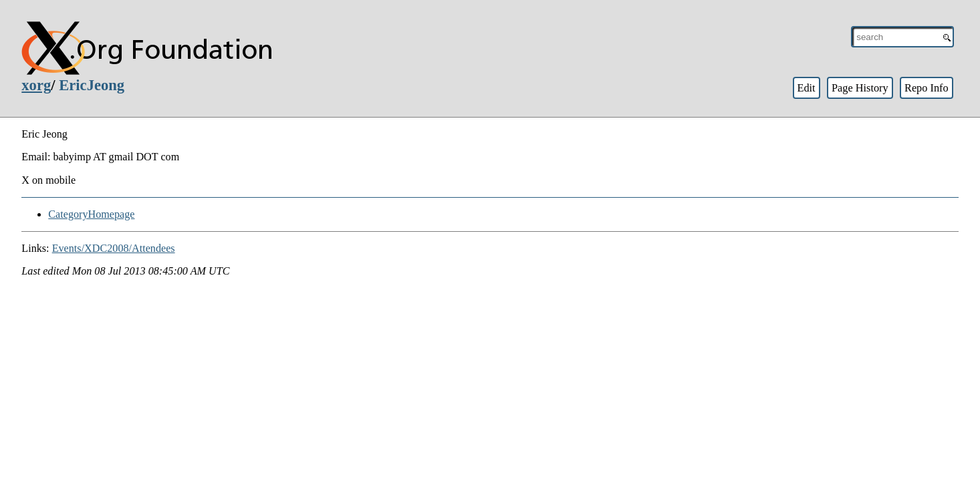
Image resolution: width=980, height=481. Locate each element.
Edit (806, 88)
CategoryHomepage (91, 214)
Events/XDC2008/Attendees (114, 248)
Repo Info (927, 88)
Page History (860, 88)
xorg (36, 85)
